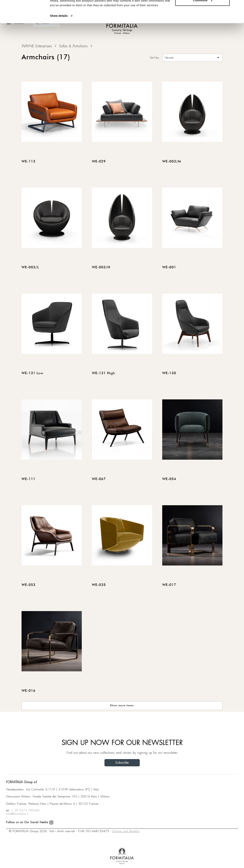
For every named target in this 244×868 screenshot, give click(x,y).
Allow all (203, 10)
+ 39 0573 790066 (26, 810)
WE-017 (169, 585)
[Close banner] (238, 6)
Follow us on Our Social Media (30, 822)
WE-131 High (104, 373)
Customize (203, 23)
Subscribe (122, 763)
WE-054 (169, 479)
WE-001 (169, 267)
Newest (193, 58)
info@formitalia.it (17, 814)
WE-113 (28, 162)
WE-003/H (101, 267)
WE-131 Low (33, 373)
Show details (59, 38)
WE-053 (28, 585)
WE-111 (28, 479)
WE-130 (169, 373)
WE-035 (99, 585)
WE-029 (99, 162)
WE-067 (99, 479)
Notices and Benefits (126, 831)
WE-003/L (30, 267)
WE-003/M (172, 162)
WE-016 (28, 691)
